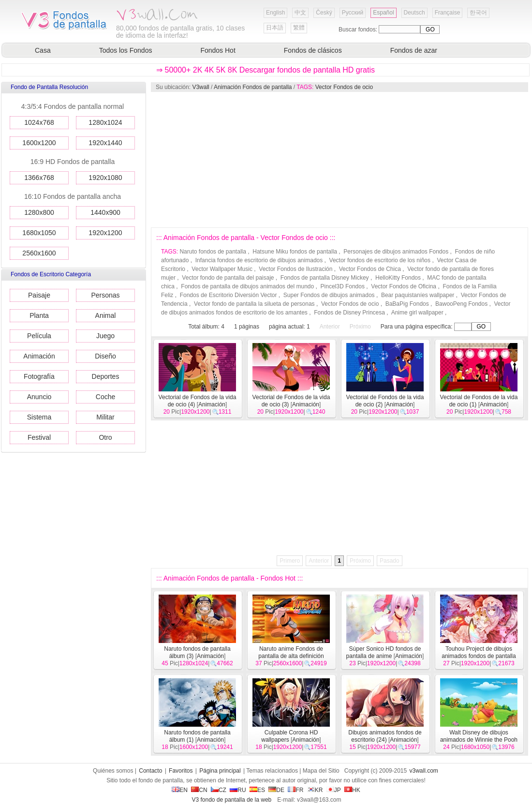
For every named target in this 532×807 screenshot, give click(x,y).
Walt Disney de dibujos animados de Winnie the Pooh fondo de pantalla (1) (479, 740)
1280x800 (39, 212)
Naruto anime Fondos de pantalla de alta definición (291, 652)
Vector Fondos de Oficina (404, 286)
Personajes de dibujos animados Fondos (396, 252)
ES (257, 790)
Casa (43, 50)
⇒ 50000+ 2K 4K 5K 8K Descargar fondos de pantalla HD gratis (266, 70)
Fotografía (39, 376)
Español (383, 13)
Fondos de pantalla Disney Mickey (325, 278)
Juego (105, 336)
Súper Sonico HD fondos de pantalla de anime (384, 652)
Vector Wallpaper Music (222, 269)
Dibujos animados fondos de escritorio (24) (385, 736)
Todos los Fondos (126, 50)
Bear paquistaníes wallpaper (418, 295)
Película (39, 336)
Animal (106, 315)
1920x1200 (105, 233)
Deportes (106, 376)
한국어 (478, 13)
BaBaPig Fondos (407, 304)
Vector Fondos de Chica (370, 269)
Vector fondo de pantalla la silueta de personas (254, 304)
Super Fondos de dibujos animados (329, 295)
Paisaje (39, 295)
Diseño (105, 356)
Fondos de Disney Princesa (349, 313)
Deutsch (414, 13)
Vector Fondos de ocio (344, 87)
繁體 (299, 28)
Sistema (39, 417)
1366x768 (39, 178)
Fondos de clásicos (313, 50)
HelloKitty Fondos (398, 278)
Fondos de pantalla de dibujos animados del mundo (247, 286)
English (275, 13)
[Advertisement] (236, 160)
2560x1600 (39, 253)
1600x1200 (39, 143)
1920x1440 (105, 143)
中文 (300, 13)
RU (238, 790)
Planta (39, 315)
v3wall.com (424, 771)
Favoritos (181, 771)
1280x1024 (105, 122)
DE (276, 790)
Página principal (220, 771)
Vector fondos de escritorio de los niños (380, 260)
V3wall (200, 87)
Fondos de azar (414, 50)
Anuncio (39, 397)
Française (448, 13)
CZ (219, 790)
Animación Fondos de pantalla (253, 87)
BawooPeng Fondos (461, 304)
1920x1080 (105, 178)
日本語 (275, 28)
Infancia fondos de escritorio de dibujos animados (259, 260)
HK (352, 790)
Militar (105, 417)
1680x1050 (39, 233)
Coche (105, 397)
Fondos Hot (218, 50)
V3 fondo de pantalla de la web (231, 800)
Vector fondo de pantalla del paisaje (228, 278)
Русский (353, 13)
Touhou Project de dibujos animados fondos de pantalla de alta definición (479, 656)
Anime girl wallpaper (417, 313)
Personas (105, 295)
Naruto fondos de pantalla (213, 252)
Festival (39, 437)
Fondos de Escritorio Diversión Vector (229, 295)
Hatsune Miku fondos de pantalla (295, 252)
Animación (39, 356)
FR (296, 790)
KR (315, 790)
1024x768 (39, 122)
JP (334, 790)
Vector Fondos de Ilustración (296, 269)
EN (180, 790)
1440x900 (105, 212)
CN (199, 790)
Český (324, 13)
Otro (105, 437)
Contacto (150, 771)
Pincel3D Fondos (343, 286)
